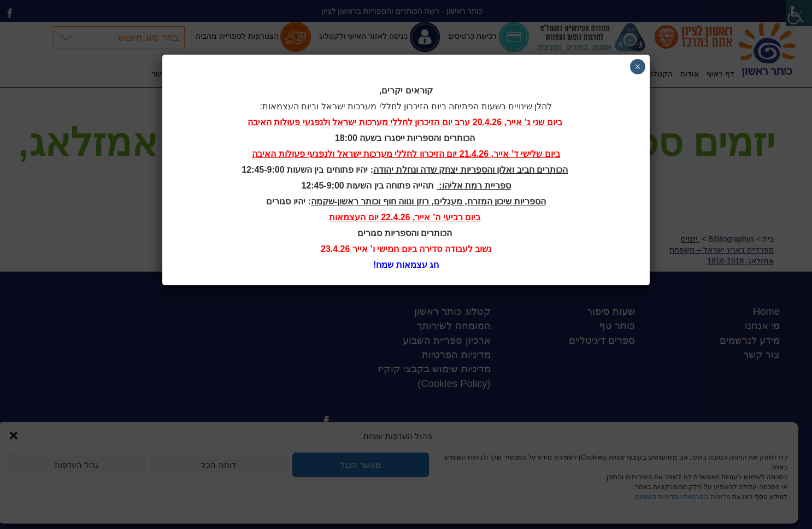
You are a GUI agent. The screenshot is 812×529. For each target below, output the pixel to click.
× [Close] (637, 67)
